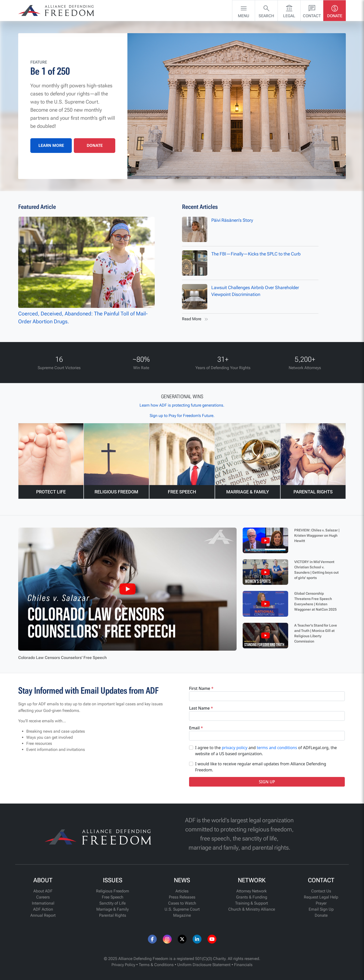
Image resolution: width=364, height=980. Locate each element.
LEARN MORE (51, 145)
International (43, 903)
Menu (244, 10)
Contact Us (321, 891)
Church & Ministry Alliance (252, 909)
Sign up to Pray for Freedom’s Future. (182, 416)
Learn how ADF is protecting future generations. (182, 405)
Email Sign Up (321, 909)
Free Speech (113, 897)
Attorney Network (252, 891)
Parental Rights (113, 915)
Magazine (182, 915)
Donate (335, 10)
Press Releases (182, 897)
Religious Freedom (113, 891)
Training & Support (252, 903)
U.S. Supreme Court (182, 909)
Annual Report (43, 915)
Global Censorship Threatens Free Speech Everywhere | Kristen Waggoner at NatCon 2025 (315, 601)
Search (266, 10)
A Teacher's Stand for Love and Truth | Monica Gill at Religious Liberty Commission (316, 633)
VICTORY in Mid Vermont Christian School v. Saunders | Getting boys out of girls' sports (316, 570)
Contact (312, 10)
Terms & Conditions (156, 965)
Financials (243, 965)
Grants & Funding (252, 897)
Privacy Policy (123, 965)
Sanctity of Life (112, 903)
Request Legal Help (321, 897)
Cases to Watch (182, 903)
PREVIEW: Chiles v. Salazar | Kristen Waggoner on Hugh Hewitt (317, 535)
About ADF (43, 891)
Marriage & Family (112, 909)
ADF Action (43, 909)
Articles (182, 891)
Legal (289, 10)
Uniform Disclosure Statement (204, 965)
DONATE (95, 145)
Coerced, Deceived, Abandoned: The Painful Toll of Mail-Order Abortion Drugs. (86, 271)
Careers (43, 897)
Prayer (321, 903)
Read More (196, 319)
